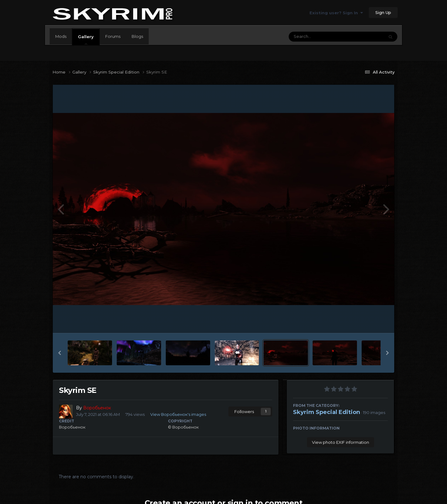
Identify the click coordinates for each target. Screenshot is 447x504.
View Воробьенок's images (178, 414)
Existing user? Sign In (336, 13)
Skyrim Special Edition (327, 412)
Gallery (86, 39)
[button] (60, 353)
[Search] (319, 37)
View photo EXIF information (341, 442)
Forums (113, 36)
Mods (61, 36)
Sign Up (383, 12)
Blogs (137, 36)
